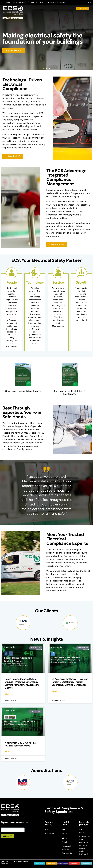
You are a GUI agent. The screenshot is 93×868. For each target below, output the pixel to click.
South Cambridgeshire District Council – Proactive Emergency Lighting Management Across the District (22, 683)
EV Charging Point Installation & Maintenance (70, 392)
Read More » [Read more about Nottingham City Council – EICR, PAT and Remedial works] (10, 752)
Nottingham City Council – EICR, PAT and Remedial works (22, 744)
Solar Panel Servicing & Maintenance (23, 391)
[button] (88, 15)
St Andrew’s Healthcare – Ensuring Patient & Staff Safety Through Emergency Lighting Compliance (70, 682)
